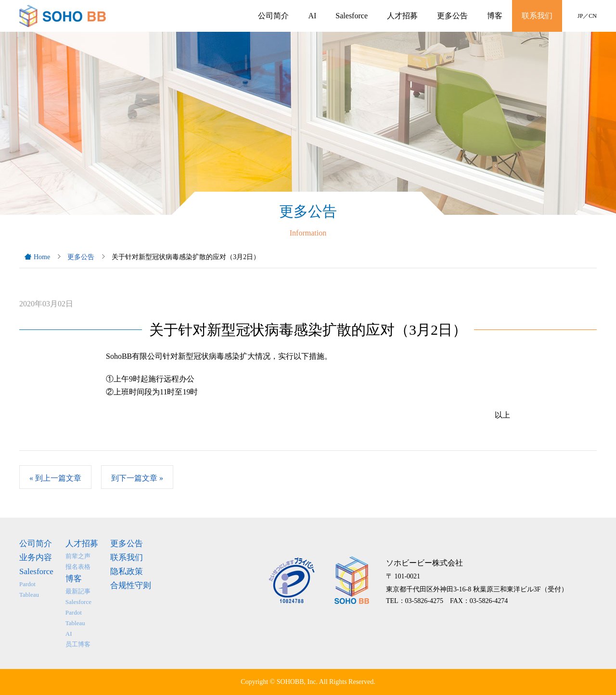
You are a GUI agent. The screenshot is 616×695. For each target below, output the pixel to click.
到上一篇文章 (55, 478)
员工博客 (78, 644)
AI (312, 16)
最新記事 (78, 591)
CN (593, 16)
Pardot (27, 584)
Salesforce (352, 16)
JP (580, 16)
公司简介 (273, 16)
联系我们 (537, 16)
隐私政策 (127, 571)
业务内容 (36, 557)
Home (42, 257)
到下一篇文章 (137, 478)
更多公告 (452, 16)
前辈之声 (78, 556)
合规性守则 (131, 585)
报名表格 (78, 567)
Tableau (29, 595)
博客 (495, 16)
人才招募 (402, 16)
